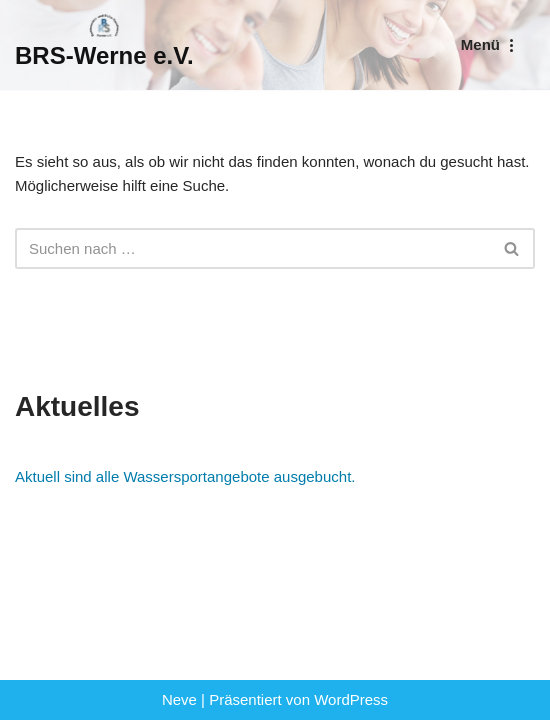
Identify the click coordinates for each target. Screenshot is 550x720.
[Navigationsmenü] (490, 44)
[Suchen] (252, 248)
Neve (179, 699)
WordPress (351, 699)
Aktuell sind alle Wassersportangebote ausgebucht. (185, 476)
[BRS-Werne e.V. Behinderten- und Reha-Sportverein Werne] (104, 45)
